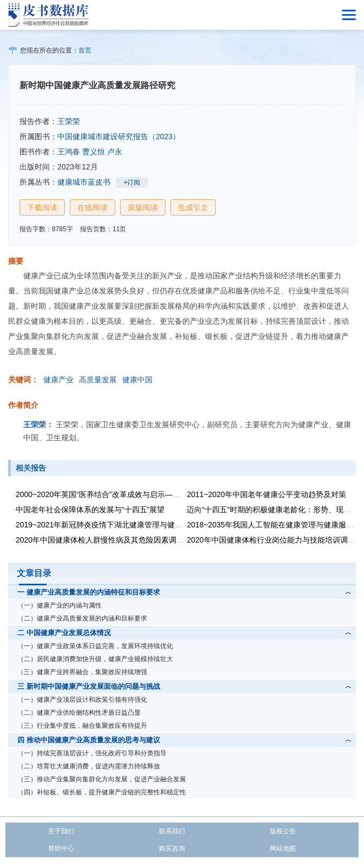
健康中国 (137, 380)
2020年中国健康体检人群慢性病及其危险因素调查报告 (107, 540)
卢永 (115, 152)
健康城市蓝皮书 (84, 182)
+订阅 (132, 182)
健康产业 (58, 380)
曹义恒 (94, 152)
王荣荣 (69, 121)
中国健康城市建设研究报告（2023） (119, 136)
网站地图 (283, 849)
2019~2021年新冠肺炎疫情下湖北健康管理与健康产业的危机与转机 (129, 525)
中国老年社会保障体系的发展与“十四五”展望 (90, 510)
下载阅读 (42, 207)
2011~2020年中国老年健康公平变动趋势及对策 (266, 494)
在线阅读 (92, 207)
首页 (85, 50)
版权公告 (283, 831)
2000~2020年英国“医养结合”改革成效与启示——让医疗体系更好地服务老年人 (147, 494)
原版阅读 (143, 207)
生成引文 (193, 207)
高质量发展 (98, 380)
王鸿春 (69, 152)
